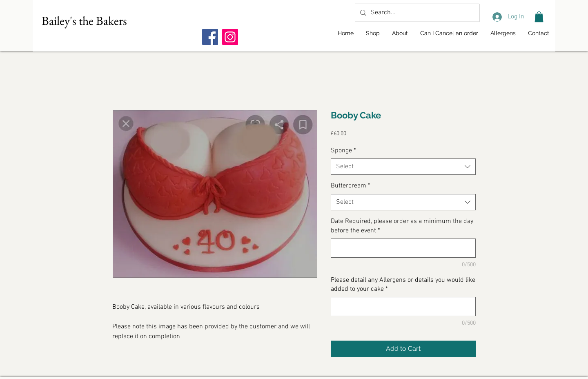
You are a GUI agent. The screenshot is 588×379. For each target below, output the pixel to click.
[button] (539, 17)
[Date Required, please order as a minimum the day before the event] (403, 248)
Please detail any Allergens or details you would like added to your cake (403, 285)
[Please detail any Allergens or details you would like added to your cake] (403, 307)
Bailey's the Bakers (84, 21)
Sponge (343, 151)
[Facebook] (210, 37)
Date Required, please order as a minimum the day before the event (402, 226)
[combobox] (403, 167)
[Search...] (416, 13)
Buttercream (351, 186)
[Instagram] (230, 37)
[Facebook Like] (253, 21)
